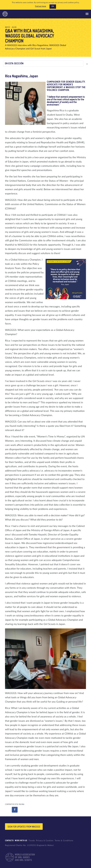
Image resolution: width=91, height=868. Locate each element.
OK (53, 6)
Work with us (21, 841)
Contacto (9, 841)
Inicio (7, 27)
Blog (14, 27)
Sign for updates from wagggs (24, 827)
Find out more (41, 6)
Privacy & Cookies (45, 841)
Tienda (32, 841)
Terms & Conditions (64, 841)
